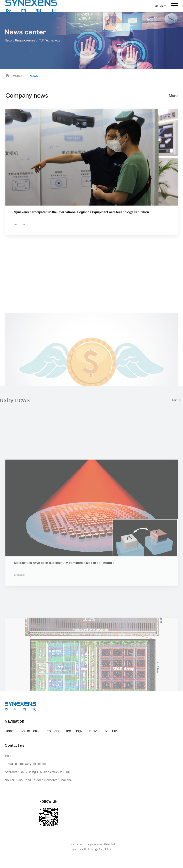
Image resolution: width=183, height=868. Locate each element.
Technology (74, 731)
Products (52, 731)
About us (111, 731)
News (31, 76)
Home (14, 76)
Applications (30, 731)
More (173, 96)
